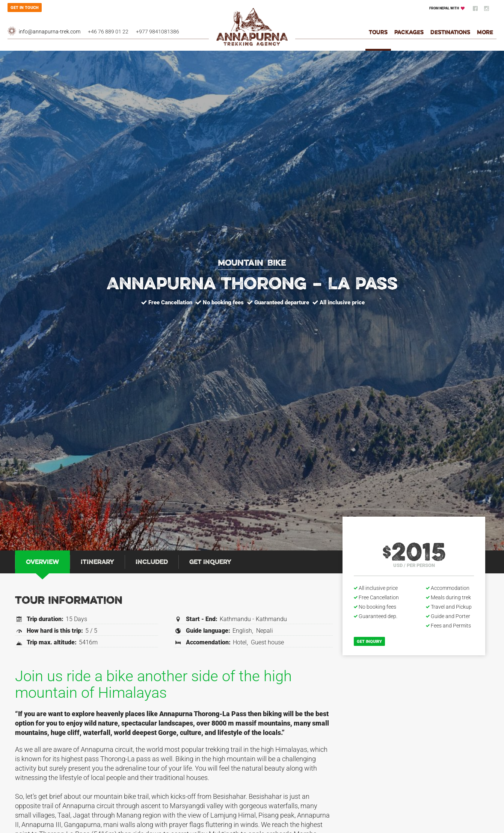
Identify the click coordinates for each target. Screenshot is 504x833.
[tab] (42, 562)
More (485, 33)
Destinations (450, 33)
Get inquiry (369, 642)
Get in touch (25, 8)
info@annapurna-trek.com (50, 32)
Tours (378, 33)
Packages (409, 33)
